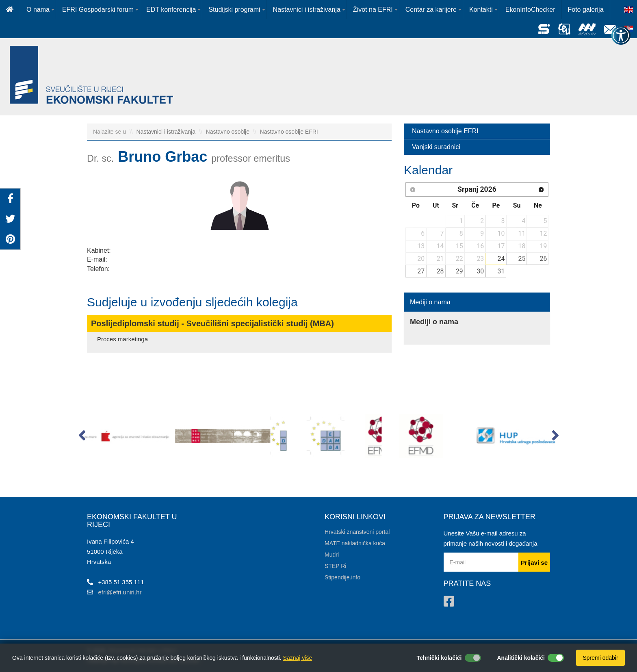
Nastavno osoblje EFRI (289, 132)
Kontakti (481, 10)
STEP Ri (335, 566)
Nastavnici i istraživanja (307, 10)
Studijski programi (234, 10)
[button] (82, 437)
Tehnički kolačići (439, 658)
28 (440, 271)
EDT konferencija (171, 10)
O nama (38, 10)
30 (480, 271)
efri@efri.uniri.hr (120, 592)
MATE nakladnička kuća (355, 543)
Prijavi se (534, 563)
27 (421, 271)
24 (501, 259)
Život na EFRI (373, 10)
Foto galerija (586, 10)
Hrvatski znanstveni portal (357, 532)
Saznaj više (298, 658)
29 (459, 271)
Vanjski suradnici (436, 147)
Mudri (332, 555)
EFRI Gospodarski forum (98, 10)
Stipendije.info (342, 577)
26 (544, 259)
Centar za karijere (431, 10)
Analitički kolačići (521, 658)
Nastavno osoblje (229, 132)
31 (501, 271)
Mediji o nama (430, 302)
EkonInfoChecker (530, 10)
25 (522, 259)
